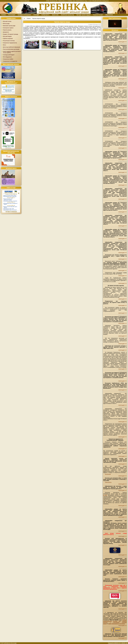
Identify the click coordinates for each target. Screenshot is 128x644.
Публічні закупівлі (8, 39)
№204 (105, 495)
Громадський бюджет (9, 55)
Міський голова (7, 21)
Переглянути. (108, 482)
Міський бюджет (7, 36)
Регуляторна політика (9, 41)
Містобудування (7, 57)
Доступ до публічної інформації (12, 47)
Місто (5, 45)
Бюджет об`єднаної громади (11, 34)
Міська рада (6, 24)
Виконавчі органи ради (9, 26)
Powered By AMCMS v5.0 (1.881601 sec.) (118, 643)
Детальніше (108, 474)
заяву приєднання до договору (117, 624)
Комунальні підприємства (10, 43)
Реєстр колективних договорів (11, 49)
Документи (6, 32)
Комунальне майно (8, 59)
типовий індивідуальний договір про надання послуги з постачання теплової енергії (115, 622)
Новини (29, 18)
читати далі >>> (123, 42)
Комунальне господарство (10, 61)
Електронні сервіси (8, 28)
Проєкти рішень (7, 30)
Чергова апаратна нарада (39, 18)
